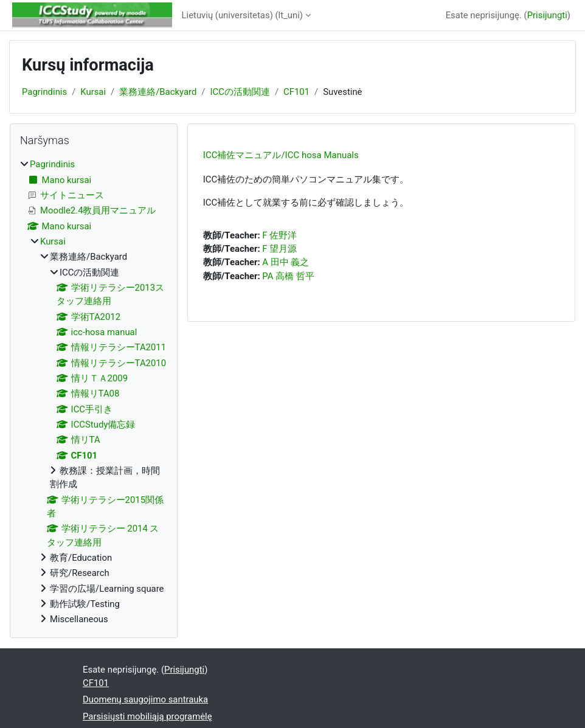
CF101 (296, 92)
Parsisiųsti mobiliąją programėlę (147, 716)
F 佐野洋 (279, 235)
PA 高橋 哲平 (288, 276)
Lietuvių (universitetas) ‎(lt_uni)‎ (243, 15)
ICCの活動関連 (240, 92)
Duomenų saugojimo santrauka (145, 699)
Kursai (93, 92)
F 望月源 (279, 249)
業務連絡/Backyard (158, 92)
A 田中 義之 (286, 262)
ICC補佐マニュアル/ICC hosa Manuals (281, 155)
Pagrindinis (44, 92)
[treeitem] (94, 392)
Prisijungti (547, 15)
